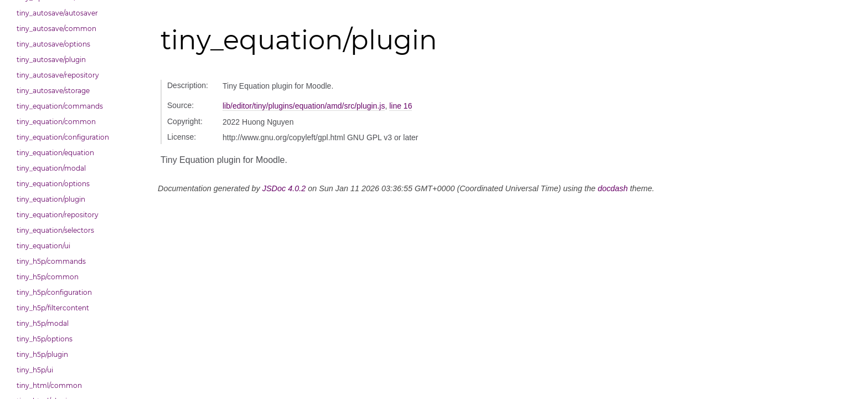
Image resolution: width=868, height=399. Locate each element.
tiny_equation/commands (60, 106)
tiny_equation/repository (58, 215)
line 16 (401, 106)
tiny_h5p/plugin (42, 354)
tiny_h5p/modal (43, 323)
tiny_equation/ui (43, 246)
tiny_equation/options (53, 184)
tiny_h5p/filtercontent (53, 308)
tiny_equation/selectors (55, 230)
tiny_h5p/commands (51, 261)
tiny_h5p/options (45, 339)
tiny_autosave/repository (58, 75)
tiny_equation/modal (51, 168)
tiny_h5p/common (48, 277)
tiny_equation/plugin (51, 199)
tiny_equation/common (56, 122)
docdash (613, 188)
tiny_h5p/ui (35, 370)
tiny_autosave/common (56, 29)
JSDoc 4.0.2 (284, 188)
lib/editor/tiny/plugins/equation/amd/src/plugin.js (304, 106)
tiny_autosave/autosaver (57, 13)
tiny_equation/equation (55, 153)
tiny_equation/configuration (63, 137)
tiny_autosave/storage (53, 91)
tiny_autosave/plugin (51, 60)
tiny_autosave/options (53, 44)
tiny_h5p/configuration (54, 292)
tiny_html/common (49, 385)
